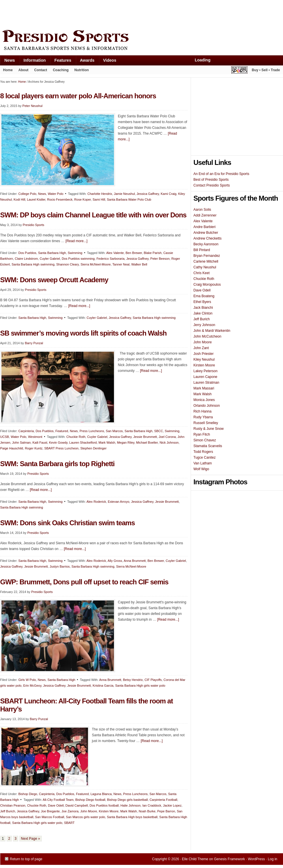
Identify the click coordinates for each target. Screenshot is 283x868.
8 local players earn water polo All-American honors (78, 96)
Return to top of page (26, 859)
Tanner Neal (121, 264)
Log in (272, 859)
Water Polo (56, 194)
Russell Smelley (206, 423)
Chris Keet (202, 273)
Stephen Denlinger (93, 448)
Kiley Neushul (204, 359)
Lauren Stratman (206, 383)
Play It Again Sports (239, 71)
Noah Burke (147, 811)
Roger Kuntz (34, 448)
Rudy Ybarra (203, 417)
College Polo (27, 194)
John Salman (21, 443)
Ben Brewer (134, 253)
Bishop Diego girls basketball (127, 800)
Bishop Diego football (90, 800)
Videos (110, 60)
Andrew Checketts (208, 238)
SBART (69, 823)
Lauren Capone (206, 377)
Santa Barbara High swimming (33, 264)
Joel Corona (167, 437)
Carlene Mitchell (206, 261)
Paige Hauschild (12, 448)
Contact (41, 70)
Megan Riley (125, 443)
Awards (85, 62)
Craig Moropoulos (207, 285)
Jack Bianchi (203, 308)
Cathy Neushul (205, 267)
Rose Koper (82, 199)
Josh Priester (204, 354)
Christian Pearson (13, 805)
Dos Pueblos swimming (78, 259)
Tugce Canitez (205, 457)
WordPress (256, 859)
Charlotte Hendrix (100, 194)
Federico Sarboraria (110, 259)
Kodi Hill (19, 199)
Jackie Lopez (172, 805)
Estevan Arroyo (119, 502)
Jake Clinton (203, 313)
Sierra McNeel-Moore (96, 264)
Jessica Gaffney (148, 194)
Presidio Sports (142, 41)
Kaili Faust (40, 443)
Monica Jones (204, 400)
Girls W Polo (27, 680)
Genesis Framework (229, 859)
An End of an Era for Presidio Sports (221, 174)
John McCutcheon (208, 336)
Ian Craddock (152, 805)
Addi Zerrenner (205, 215)
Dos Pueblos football (104, 805)
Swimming (75, 253)
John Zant (201, 348)
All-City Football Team (58, 800)
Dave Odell (56, 805)
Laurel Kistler (36, 199)
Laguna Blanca (101, 794)
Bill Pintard (202, 250)
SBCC (159, 431)
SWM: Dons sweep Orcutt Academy (54, 280)
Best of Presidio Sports (211, 180)
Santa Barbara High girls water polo (140, 686)
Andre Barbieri (205, 227)
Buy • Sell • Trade (266, 70)
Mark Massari (204, 388)
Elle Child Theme (195, 859)
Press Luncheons (92, 431)
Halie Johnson (131, 805)
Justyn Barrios (60, 566)
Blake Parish (153, 253)
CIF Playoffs (153, 680)
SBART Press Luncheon (61, 448)
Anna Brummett (135, 561)
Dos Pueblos (27, 253)
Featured (62, 431)
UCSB (5, 437)
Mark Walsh (107, 443)
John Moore (89, 811)
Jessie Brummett (145, 437)
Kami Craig (168, 194)
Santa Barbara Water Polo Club (129, 199)
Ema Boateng (204, 296)
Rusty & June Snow (209, 429)
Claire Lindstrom (26, 259)
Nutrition (82, 70)
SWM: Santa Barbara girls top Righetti (57, 464)
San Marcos (114, 431)
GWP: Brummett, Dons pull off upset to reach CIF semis (84, 582)
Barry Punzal (34, 343)
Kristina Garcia (103, 686)
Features (61, 62)
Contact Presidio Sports (212, 185)
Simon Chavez (205, 440)
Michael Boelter (147, 443)
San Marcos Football (50, 817)
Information (33, 62)
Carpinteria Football (163, 800)
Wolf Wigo (201, 469)
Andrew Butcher (206, 233)
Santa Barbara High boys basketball (132, 817)
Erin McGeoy (32, 686)
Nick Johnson (169, 443)
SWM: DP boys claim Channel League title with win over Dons (93, 215)
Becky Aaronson (206, 244)
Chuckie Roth (76, 437)
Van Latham (203, 463)
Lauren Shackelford (83, 443)
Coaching (61, 70)
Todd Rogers (203, 452)
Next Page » (31, 839)
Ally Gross (115, 561)
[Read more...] (76, 241)
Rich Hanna (203, 411)
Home (8, 70)
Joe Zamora (70, 811)
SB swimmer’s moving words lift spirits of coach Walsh (84, 333)
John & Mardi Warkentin (212, 331)
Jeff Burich (8, 811)
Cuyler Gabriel (50, 259)
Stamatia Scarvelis (208, 446)
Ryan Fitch (202, 434)
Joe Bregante (50, 811)
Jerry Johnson (204, 325)
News (8, 62)
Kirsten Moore (108, 811)
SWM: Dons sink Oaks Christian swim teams (68, 523)
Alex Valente (115, 253)
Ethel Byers (202, 302)
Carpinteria (26, 431)
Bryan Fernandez (207, 256)
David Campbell (77, 805)
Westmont (35, 437)
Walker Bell (139, 264)
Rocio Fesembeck (60, 199)
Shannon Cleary (68, 264)
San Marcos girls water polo (86, 817)
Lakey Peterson (206, 371)
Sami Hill (99, 199)
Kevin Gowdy (58, 443)
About (22, 71)
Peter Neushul (33, 106)
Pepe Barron (166, 811)
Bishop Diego (28, 794)
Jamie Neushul (124, 194)
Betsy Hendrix (133, 680)
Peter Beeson (160, 259)
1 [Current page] (3, 839)
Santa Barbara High (52, 253)
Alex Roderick (96, 502)
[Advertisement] (105, 14)
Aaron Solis (202, 210)
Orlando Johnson (207, 406)
